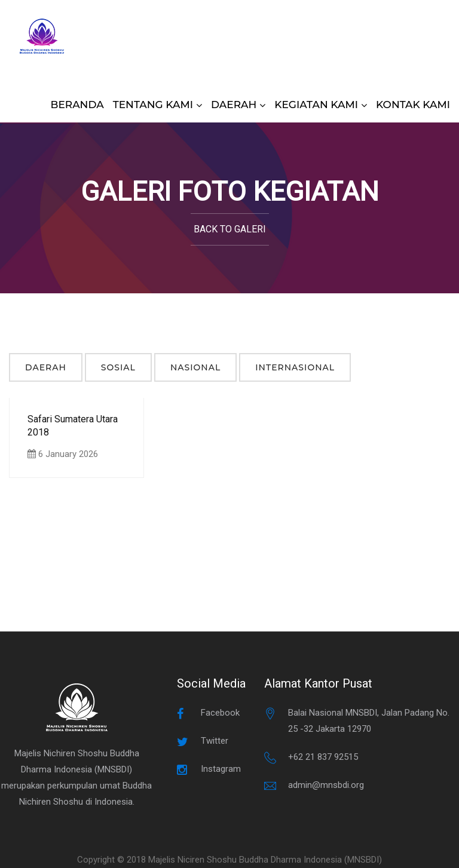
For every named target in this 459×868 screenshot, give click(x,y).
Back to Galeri (230, 229)
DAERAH (234, 105)
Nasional (195, 367)
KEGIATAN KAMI (316, 105)
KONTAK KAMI (413, 105)
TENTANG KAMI (153, 105)
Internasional (295, 367)
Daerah (46, 367)
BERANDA (77, 105)
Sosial (118, 367)
